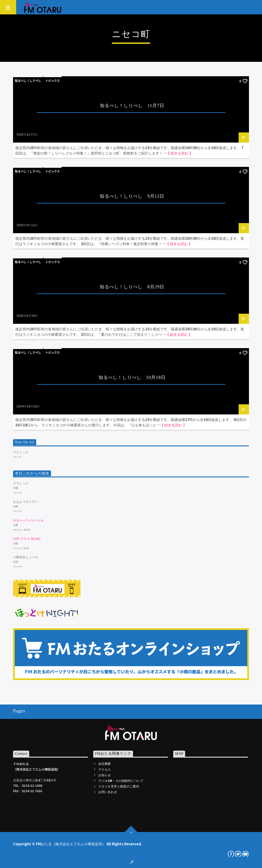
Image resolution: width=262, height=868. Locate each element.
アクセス (104, 769)
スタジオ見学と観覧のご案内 (119, 786)
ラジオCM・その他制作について (121, 781)
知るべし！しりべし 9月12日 (132, 196)
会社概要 (104, 763)
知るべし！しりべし (28, 81)
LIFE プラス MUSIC (27, 539)
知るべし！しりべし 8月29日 (132, 287)
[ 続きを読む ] (179, 153)
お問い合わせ (108, 792)
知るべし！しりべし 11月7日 (132, 105)
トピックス (52, 81)
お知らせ (104, 775)
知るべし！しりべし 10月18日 (132, 377)
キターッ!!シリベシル (28, 520)
